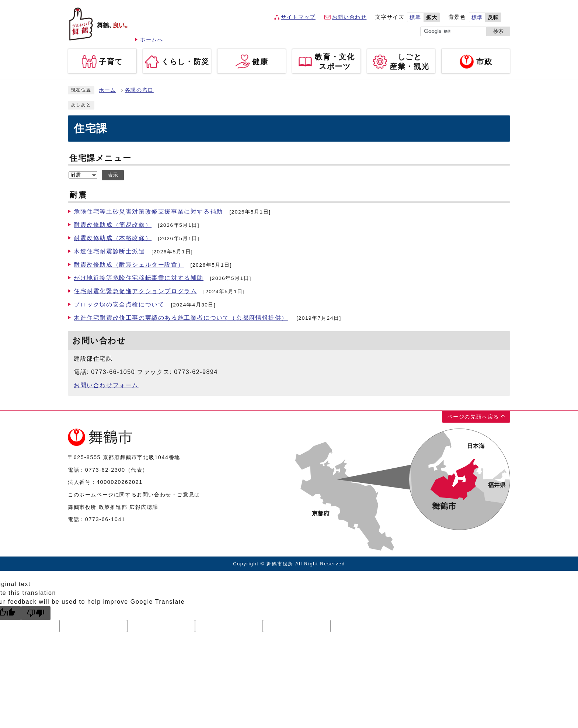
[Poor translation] (36, 613)
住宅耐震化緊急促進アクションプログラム (135, 291)
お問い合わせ (349, 17)
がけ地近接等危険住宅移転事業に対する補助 (139, 278)
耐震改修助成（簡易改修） (113, 225)
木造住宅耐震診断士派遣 (109, 251)
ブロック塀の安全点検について (119, 304)
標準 (415, 18)
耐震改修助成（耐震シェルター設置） (129, 265)
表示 (113, 175)
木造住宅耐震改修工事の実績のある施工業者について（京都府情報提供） (181, 318)
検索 (498, 31)
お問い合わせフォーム (106, 385)
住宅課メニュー (100, 158)
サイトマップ (298, 17)
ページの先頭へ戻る (473, 417)
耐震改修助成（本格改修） (113, 238)
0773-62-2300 (105, 470)
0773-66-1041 (105, 519)
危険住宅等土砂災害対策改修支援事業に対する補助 (148, 212)
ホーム (107, 90)
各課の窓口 (139, 90)
